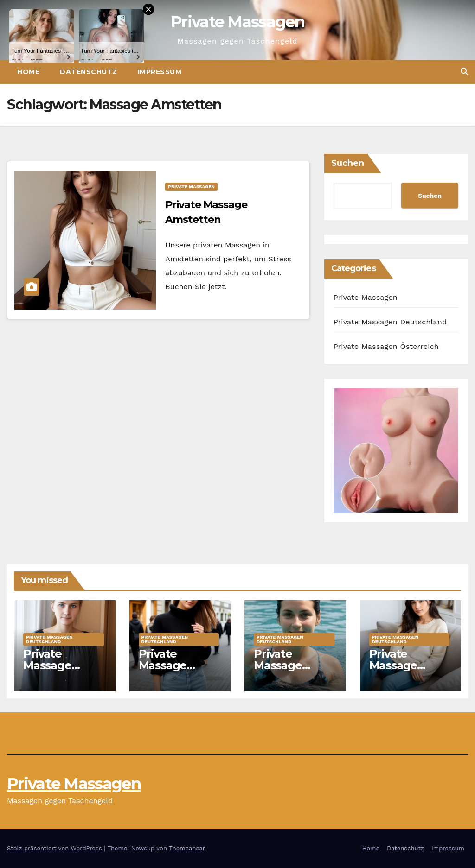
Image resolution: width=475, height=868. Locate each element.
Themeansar (187, 848)
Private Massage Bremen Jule (174, 665)
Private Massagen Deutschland (390, 322)
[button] (464, 72)
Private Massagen (237, 22)
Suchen (348, 163)
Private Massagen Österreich (386, 346)
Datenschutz (405, 848)
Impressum (160, 72)
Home (371, 848)
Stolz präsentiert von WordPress (55, 848)
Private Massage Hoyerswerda (60, 665)
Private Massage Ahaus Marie (403, 665)
